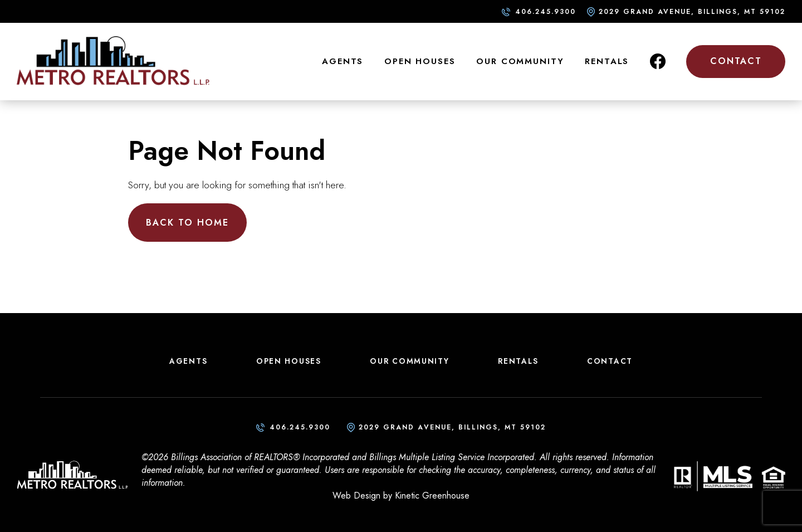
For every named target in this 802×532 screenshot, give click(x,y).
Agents (343, 61)
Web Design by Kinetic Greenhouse (401, 496)
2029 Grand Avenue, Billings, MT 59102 (692, 12)
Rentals (607, 61)
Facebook (658, 61)
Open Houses (420, 61)
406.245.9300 (546, 12)
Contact (736, 61)
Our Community (520, 61)
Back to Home (187, 223)
